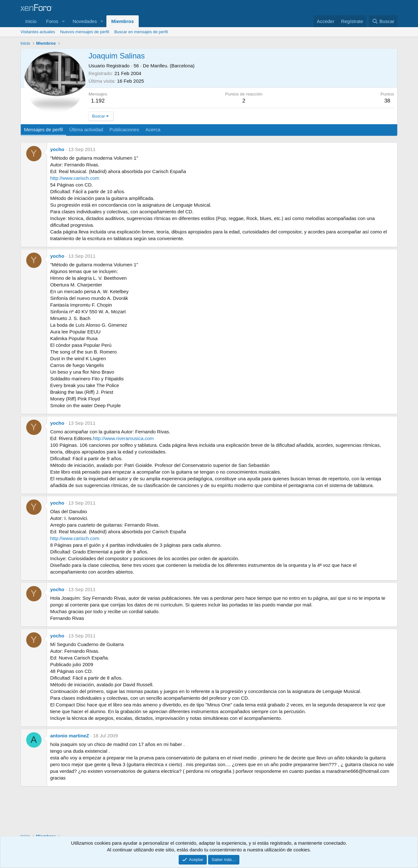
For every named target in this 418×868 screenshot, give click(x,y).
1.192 (98, 101)
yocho (57, 149)
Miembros (123, 21)
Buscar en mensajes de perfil (141, 32)
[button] (63, 21)
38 (387, 101)
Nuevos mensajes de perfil (85, 32)
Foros (52, 21)
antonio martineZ (70, 736)
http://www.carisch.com (75, 178)
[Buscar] (383, 21)
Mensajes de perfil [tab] (43, 129)
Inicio (31, 21)
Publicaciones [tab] (124, 129)
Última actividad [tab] (86, 129)
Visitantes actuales (38, 32)
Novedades (85, 21)
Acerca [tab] (153, 129)
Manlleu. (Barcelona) (172, 66)
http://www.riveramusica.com (123, 438)
